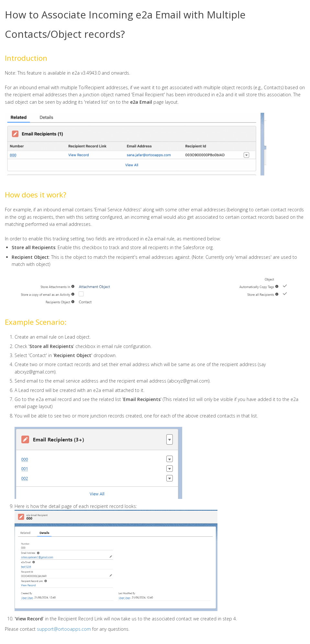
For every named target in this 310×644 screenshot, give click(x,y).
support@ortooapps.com (64, 629)
